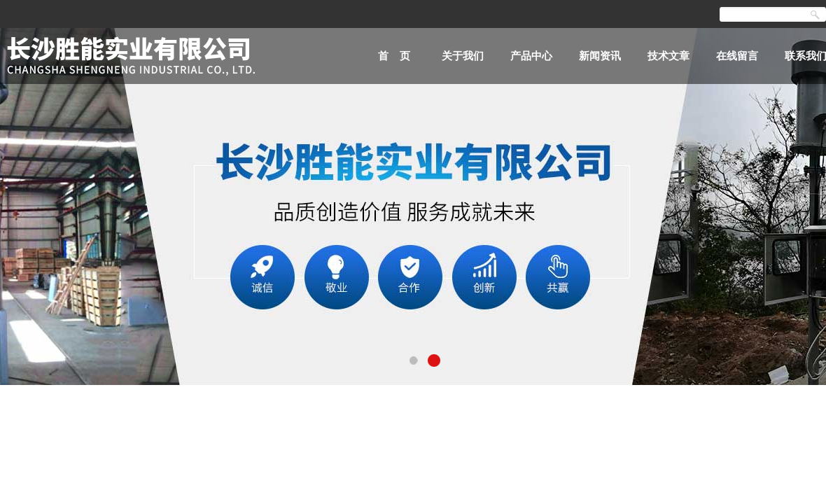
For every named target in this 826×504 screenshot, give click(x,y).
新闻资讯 (600, 56)
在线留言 (737, 56)
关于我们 (463, 56)
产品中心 (531, 56)
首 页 (394, 56)
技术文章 (668, 56)
